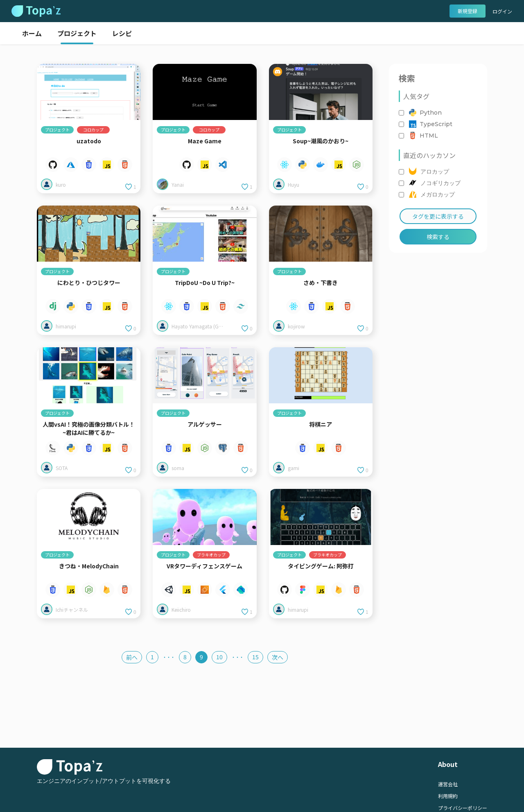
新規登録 (468, 11)
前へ (132, 657)
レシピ (122, 33)
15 (255, 657)
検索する (438, 237)
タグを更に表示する (438, 216)
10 (219, 657)
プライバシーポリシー (463, 808)
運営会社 (448, 784)
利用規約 (448, 796)
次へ (278, 657)
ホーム (32, 33)
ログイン (502, 11)
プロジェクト (77, 33)
